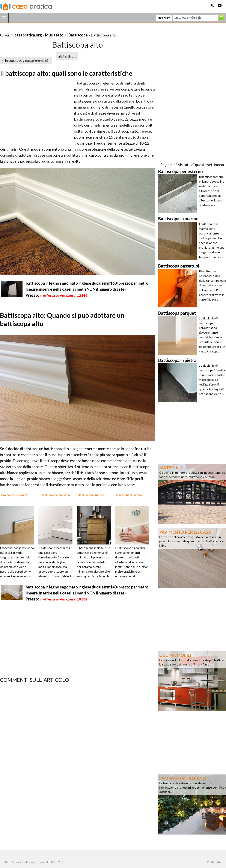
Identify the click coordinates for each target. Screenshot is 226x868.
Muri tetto (54, 35)
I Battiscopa (77, 35)
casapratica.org (28, 35)
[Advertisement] (50, 30)
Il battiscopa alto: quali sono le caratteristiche (66, 73)
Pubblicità (214, 862)
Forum (164, 18)
